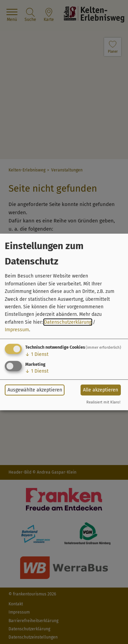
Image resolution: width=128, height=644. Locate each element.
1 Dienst (37, 354)
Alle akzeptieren (101, 390)
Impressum (17, 330)
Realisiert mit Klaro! (103, 402)
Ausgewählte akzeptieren (35, 390)
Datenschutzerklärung (68, 322)
